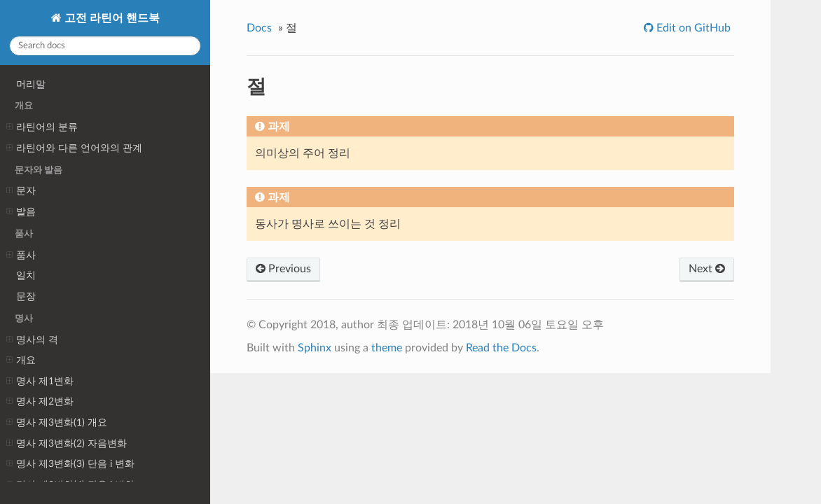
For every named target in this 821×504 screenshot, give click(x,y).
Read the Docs (501, 348)
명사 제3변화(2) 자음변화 (67, 444)
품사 (21, 255)
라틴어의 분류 (42, 127)
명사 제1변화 (40, 381)
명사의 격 (32, 340)
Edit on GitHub (692, 28)
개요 (21, 360)
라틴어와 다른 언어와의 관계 (74, 148)
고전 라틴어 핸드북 (111, 18)
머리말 (31, 84)
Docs (259, 28)
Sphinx (315, 348)
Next (707, 269)
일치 (26, 275)
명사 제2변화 (40, 402)
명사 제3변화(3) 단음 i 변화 (70, 464)
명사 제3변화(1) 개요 (57, 423)
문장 (26, 296)
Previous (283, 269)
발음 (21, 212)
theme (387, 348)
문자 (21, 191)
